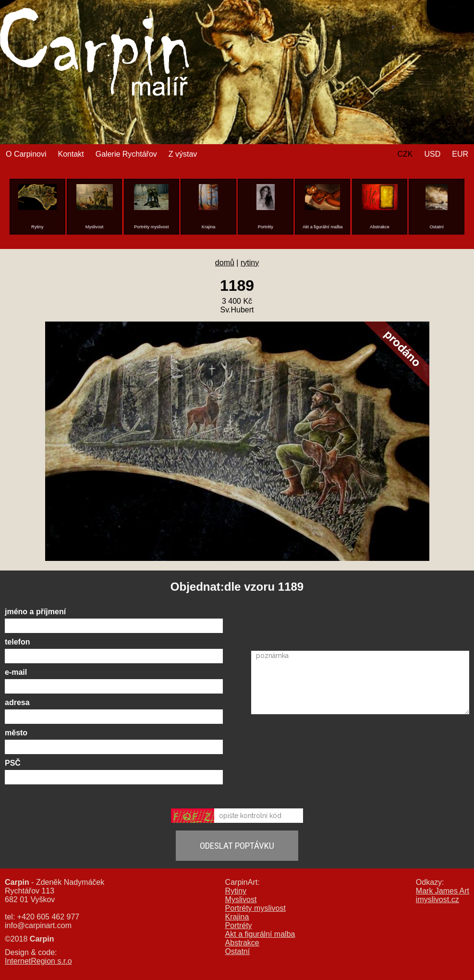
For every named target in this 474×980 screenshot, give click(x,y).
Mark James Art (443, 891)
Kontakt (71, 154)
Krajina (237, 917)
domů (225, 263)
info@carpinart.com (38, 925)
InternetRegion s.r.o (38, 961)
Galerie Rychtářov (126, 154)
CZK (405, 154)
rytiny (250, 263)
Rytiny (236, 891)
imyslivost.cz (438, 899)
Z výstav (183, 154)
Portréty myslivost (255, 908)
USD (432, 154)
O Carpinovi (26, 154)
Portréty (239, 925)
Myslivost (241, 899)
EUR (460, 154)
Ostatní (238, 951)
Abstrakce (242, 943)
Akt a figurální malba (260, 934)
